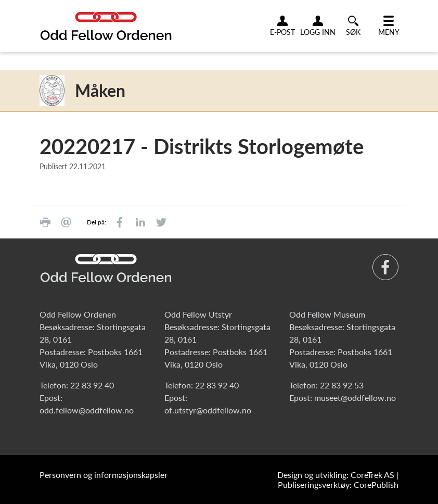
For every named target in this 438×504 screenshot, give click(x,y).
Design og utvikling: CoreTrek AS (336, 475)
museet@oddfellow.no (355, 398)
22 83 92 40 (92, 385)
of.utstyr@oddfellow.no (208, 410)
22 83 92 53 (342, 385)
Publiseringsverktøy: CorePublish (338, 484)
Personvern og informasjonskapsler (104, 475)
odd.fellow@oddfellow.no (87, 410)
